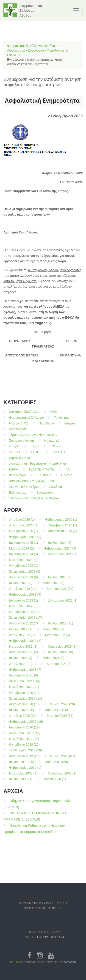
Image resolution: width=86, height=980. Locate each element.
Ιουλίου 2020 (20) (62, 707)
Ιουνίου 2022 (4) (21, 632)
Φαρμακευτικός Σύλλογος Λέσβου (31, 46)
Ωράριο (14, 449)
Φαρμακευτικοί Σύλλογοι (26, 420)
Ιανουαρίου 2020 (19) (24, 730)
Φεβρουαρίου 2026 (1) (61, 522)
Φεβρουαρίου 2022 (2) (25, 643)
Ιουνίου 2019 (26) (22, 764)
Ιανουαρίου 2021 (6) (24, 678)
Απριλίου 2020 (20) (23, 718)
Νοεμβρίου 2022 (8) (23, 609)
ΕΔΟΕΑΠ (58, 455)
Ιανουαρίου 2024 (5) (24, 557)
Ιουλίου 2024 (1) (60, 545)
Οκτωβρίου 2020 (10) (24, 695)
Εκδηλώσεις (18, 495)
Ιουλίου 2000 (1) (21, 782)
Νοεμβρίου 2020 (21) (24, 690)
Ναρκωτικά (52, 443)
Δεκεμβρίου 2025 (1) (24, 528)
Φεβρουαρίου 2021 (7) (25, 672)
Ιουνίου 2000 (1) (54, 782)
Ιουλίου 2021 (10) (61, 655)
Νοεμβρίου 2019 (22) (24, 742)
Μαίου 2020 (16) (56, 713)
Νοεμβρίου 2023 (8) (23, 563)
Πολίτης (67, 478)
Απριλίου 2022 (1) (22, 638)
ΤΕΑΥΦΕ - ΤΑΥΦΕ (41, 472)
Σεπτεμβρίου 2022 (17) (26, 620)
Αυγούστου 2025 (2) (62, 534)
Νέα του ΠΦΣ (19, 426)
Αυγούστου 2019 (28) (24, 759)
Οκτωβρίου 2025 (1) (24, 534)
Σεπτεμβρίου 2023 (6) (25, 574)
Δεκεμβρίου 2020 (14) (25, 684)
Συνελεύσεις (45, 495)
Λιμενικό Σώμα (20, 460)
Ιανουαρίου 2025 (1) (24, 545)
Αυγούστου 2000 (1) (62, 776)
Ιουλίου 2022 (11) (61, 626)
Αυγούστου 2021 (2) (24, 655)
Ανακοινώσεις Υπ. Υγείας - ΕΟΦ (32, 484)
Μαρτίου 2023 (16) (60, 591)
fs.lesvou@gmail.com (48, 947)
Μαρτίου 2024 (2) (22, 551)
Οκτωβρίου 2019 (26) (24, 747)
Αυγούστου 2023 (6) (24, 580)
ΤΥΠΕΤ (36, 455)
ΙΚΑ (67, 472)
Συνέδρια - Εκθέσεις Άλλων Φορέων (35, 501)
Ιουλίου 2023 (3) (60, 580)
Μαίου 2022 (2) (53, 632)
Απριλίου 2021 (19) (23, 666)
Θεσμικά (70, 426)
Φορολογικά (18, 478)
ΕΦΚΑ (12, 55)
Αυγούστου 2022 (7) (24, 626)
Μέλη (53, 414)
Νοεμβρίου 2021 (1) (23, 649)
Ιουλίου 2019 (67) (62, 759)
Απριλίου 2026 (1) (22, 522)
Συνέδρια (56, 489)
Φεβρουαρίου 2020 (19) (26, 724)
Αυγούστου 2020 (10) (24, 707)
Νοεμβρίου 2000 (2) (23, 776)
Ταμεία (35, 449)
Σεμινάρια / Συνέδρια (24, 489)
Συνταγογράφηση (22, 443)
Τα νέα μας (62, 420)
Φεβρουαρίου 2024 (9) (60, 551)
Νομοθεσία (46, 426)
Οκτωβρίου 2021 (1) (62, 649)
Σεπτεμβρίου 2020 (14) (26, 701)
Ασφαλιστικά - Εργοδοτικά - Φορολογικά (35, 50)
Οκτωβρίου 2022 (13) (24, 615)
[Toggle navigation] (76, 10)
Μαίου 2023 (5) (53, 586)
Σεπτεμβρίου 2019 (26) (26, 753)
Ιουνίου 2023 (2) (21, 586)
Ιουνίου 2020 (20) (22, 713)
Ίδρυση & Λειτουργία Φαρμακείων (33, 438)
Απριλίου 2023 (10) (23, 591)
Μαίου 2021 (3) (53, 661)
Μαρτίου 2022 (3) (58, 638)
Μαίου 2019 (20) (56, 764)
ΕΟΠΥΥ (55, 449)
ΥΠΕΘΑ (15, 455)
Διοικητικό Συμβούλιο (24, 414)
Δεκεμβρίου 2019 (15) (25, 736)
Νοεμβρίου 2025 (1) (63, 528)
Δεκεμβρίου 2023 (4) (63, 557)
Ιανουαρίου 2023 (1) (24, 603)
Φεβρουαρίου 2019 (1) (25, 770)
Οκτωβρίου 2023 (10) (24, 568)
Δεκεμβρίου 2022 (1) (63, 603)
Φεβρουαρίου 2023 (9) (25, 597)
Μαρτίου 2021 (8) (59, 666)
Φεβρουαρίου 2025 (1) (25, 539)
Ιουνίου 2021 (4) (21, 661)
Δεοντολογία (18, 432)
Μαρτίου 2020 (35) (60, 718)
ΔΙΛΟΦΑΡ (44, 478)
